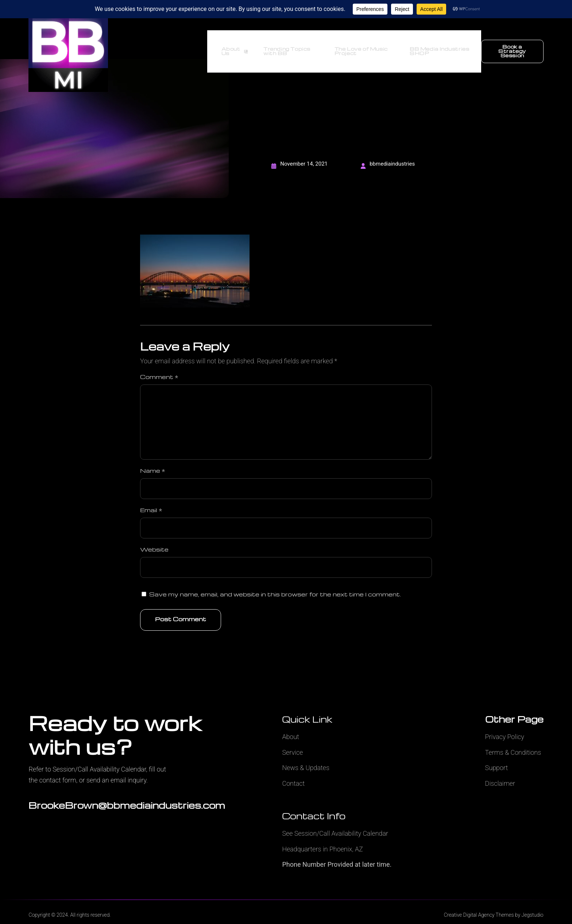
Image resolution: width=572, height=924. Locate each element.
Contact (293, 774)
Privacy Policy (505, 727)
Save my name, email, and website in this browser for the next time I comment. (275, 584)
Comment (159, 367)
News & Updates (306, 758)
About (290, 727)
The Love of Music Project (356, 47)
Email (151, 500)
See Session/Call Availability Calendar (335, 824)
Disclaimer (500, 774)
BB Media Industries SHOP (438, 47)
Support (497, 758)
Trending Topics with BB (280, 47)
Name (153, 461)
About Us (228, 47)
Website (154, 540)
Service (292, 743)
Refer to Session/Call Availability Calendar (87, 759)
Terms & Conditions (513, 743)
